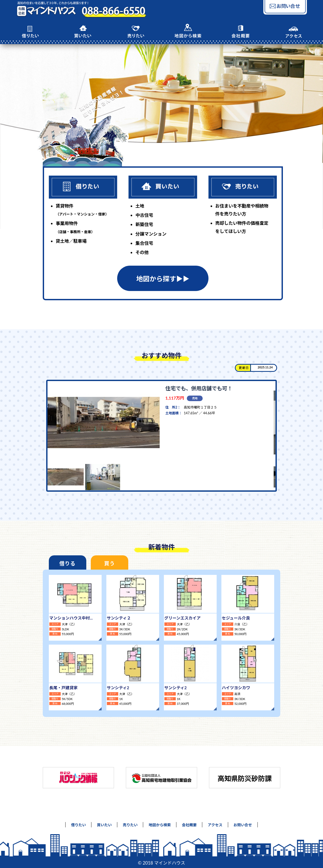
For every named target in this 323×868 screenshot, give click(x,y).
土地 (140, 206)
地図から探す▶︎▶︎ (163, 279)
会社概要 (189, 823)
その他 (142, 252)
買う (104, 563)
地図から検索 (160, 823)
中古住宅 (144, 215)
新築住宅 (144, 224)
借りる (66, 563)
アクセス (215, 823)
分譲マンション (151, 234)
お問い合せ (243, 823)
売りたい (130, 823)
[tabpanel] (160, 436)
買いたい (104, 823)
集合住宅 (144, 243)
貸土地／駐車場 (71, 241)
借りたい (78, 823)
